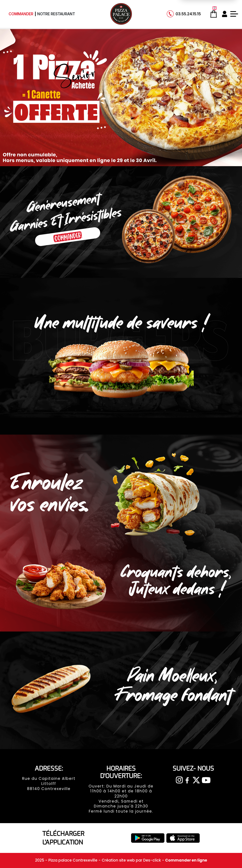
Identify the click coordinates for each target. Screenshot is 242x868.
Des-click (152, 860)
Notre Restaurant (56, 14)
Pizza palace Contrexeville (73, 860)
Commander (21, 14)
